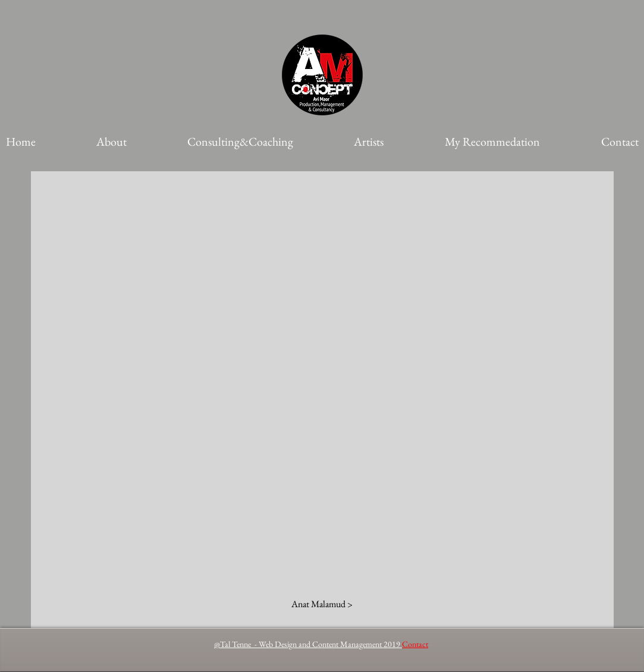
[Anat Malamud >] (322, 604)
